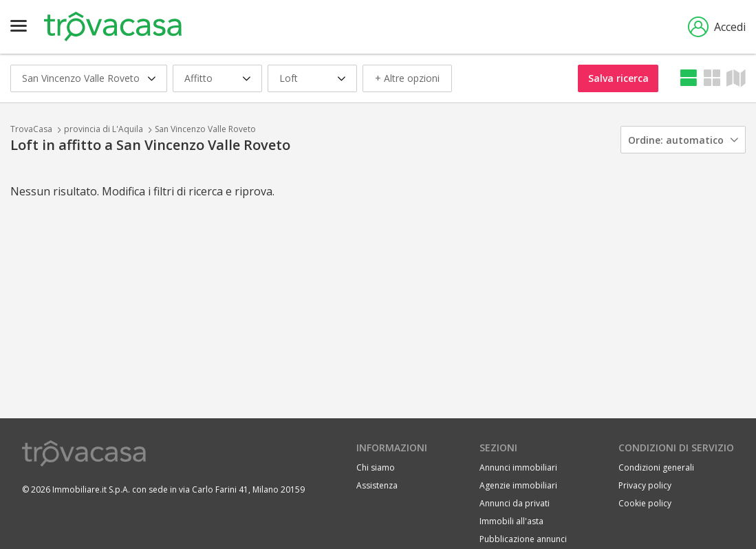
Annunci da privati (515, 503)
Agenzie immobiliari (518, 485)
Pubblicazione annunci (523, 539)
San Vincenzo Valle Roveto (205, 129)
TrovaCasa (31, 129)
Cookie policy (645, 503)
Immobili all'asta (511, 521)
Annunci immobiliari (518, 467)
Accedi (717, 27)
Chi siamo (376, 467)
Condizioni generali (656, 467)
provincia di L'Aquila (104, 129)
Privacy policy (645, 485)
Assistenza (377, 485)
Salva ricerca (618, 78)
